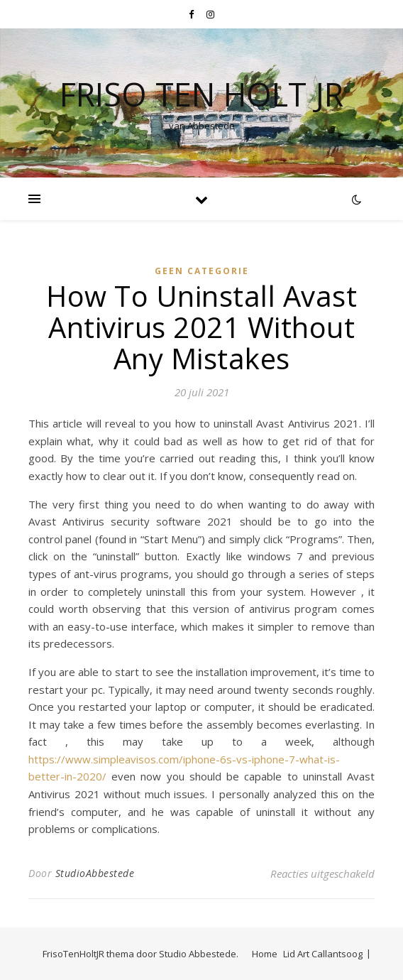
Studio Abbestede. (199, 954)
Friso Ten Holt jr (201, 94)
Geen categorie (202, 271)
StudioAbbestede (95, 873)
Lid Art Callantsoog (323, 954)
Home (265, 954)
